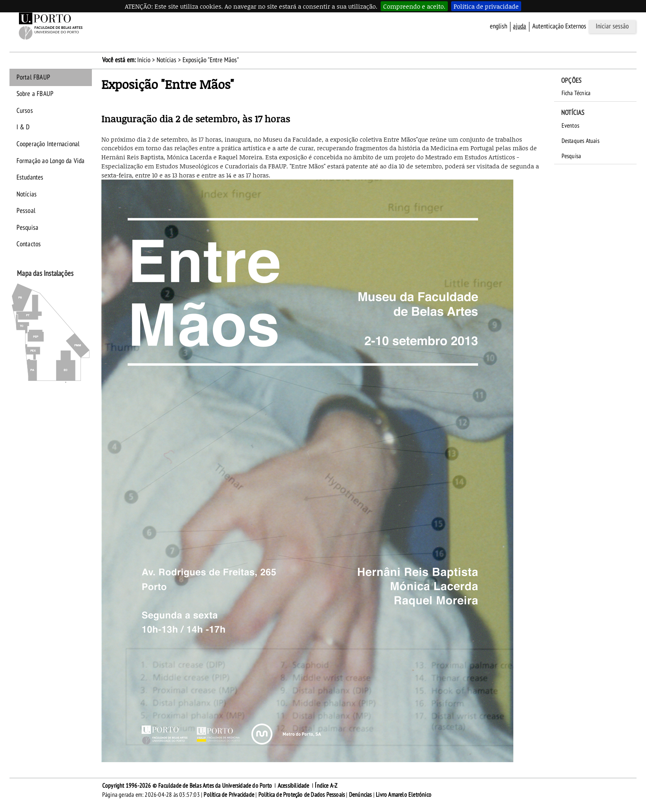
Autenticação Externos (559, 26)
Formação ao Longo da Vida (51, 161)
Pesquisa (28, 228)
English (499, 26)
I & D (23, 127)
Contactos (29, 244)
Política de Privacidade (229, 795)
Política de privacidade (486, 6)
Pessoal (26, 211)
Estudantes (30, 177)
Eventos (570, 126)
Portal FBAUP (33, 77)
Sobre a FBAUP (35, 94)
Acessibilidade (294, 786)
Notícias (166, 60)
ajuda (520, 26)
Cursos (25, 111)
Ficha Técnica (576, 93)
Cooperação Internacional (48, 144)
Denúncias (360, 795)
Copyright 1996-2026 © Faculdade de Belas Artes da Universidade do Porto (187, 786)
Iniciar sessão (612, 26)
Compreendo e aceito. (414, 6)
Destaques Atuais (580, 141)
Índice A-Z (326, 786)
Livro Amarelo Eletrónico (404, 795)
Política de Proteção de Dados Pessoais (302, 795)
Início (144, 60)
